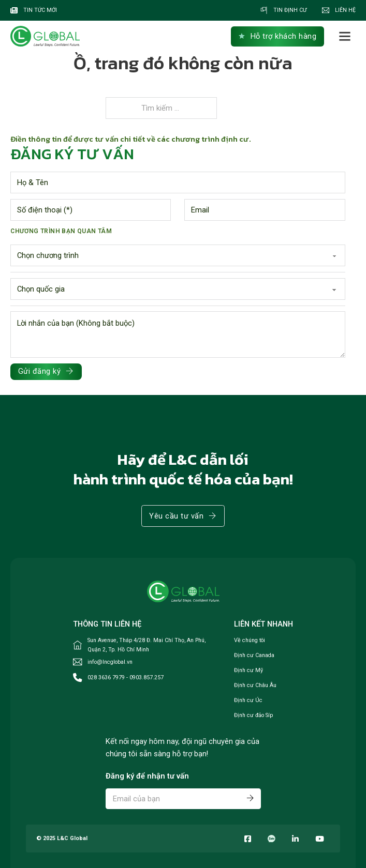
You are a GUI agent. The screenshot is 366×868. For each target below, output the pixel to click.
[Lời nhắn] (178, 334)
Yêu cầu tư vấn (183, 516)
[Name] (178, 182)
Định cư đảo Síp (253, 715)
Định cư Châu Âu (255, 685)
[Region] (178, 289)
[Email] (265, 210)
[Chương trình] (178, 255)
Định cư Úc (248, 700)
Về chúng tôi (250, 640)
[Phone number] (91, 210)
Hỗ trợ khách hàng (278, 36)
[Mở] (345, 36)
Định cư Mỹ (248, 670)
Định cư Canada (254, 655)
